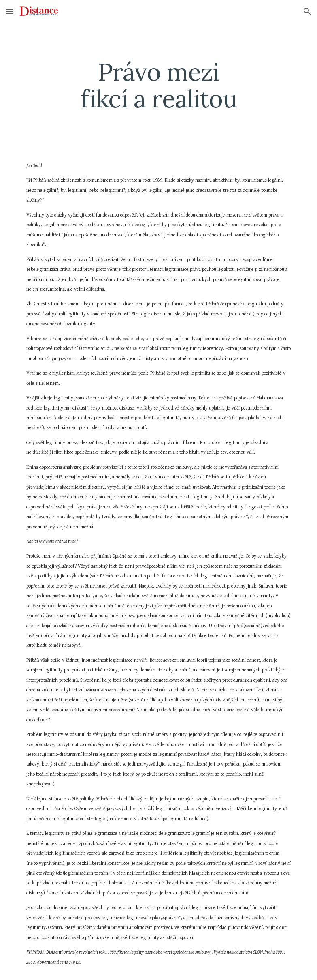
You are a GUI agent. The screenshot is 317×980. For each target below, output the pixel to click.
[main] (158, 85)
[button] (10, 11)
